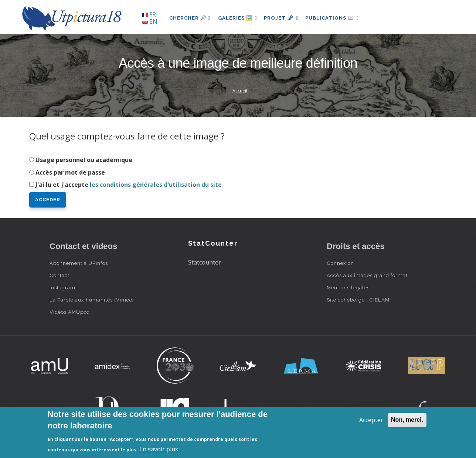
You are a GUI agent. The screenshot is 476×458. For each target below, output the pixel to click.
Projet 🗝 (284, 18)
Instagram (62, 287)
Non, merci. (407, 420)
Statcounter (205, 262)
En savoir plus (159, 449)
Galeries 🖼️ (239, 18)
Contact (59, 275)
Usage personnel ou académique (84, 160)
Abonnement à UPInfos (79, 263)
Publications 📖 (336, 18)
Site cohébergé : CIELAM (358, 300)
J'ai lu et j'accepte (129, 185)
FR (149, 14)
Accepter (371, 420)
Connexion (340, 263)
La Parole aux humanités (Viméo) (92, 300)
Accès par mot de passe (70, 172)
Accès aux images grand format (367, 275)
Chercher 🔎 (190, 18)
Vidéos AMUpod (70, 312)
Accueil (240, 91)
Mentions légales (348, 287)
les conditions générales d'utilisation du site (156, 185)
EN (150, 21)
